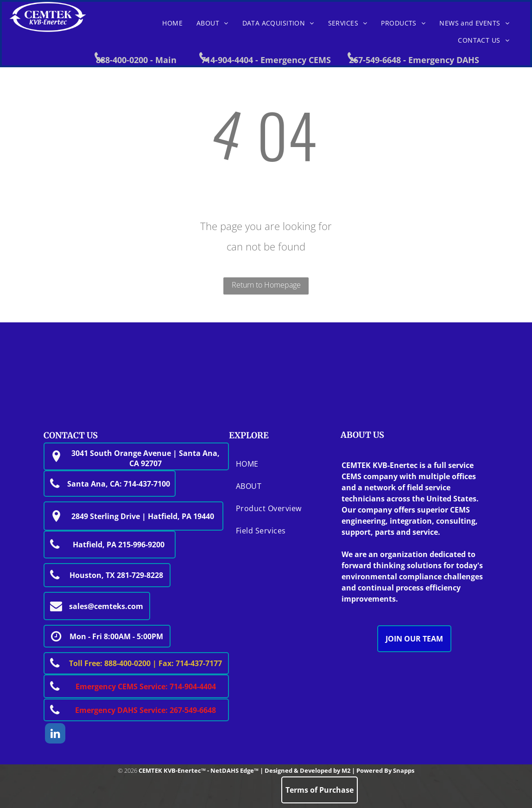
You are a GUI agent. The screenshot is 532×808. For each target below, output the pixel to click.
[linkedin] (55, 734)
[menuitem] (172, 23)
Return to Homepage (266, 285)
